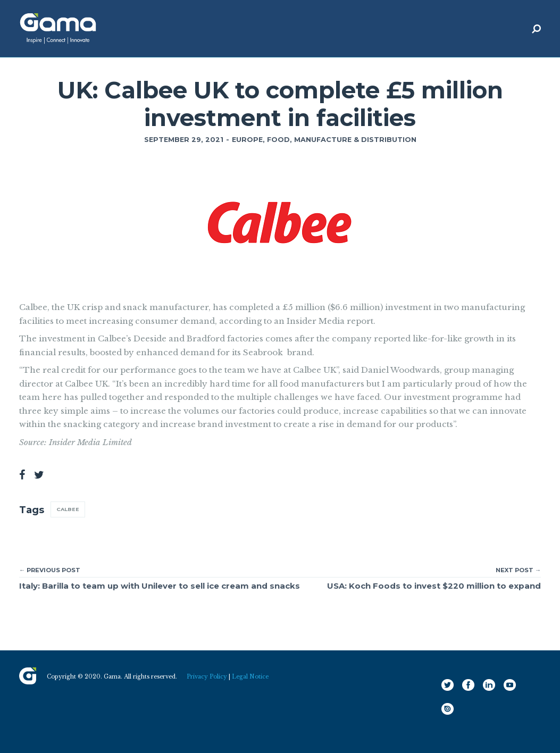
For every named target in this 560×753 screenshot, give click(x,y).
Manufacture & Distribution (355, 140)
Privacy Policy (207, 677)
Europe (247, 140)
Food (278, 140)
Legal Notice (250, 677)
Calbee (68, 509)
